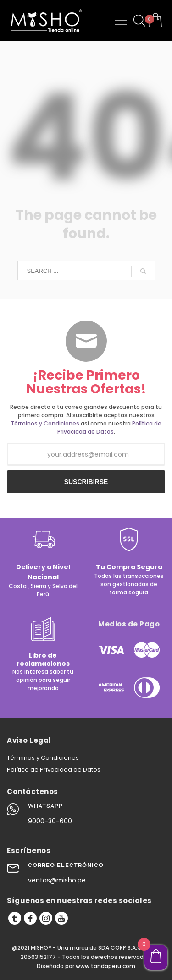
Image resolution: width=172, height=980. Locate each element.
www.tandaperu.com (105, 966)
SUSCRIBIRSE (86, 482)
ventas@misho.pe (57, 880)
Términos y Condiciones (45, 423)
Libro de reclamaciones (43, 659)
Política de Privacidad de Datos (110, 427)
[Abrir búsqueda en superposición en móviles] (138, 21)
